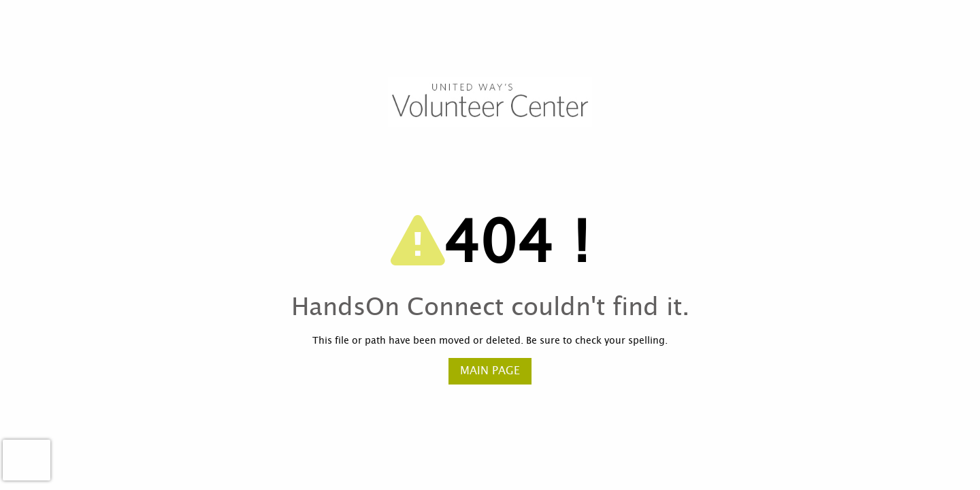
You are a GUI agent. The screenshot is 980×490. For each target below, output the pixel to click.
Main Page (490, 371)
